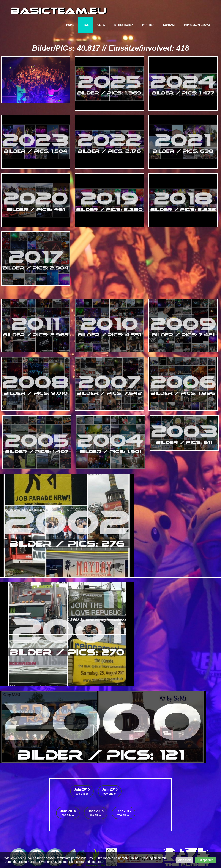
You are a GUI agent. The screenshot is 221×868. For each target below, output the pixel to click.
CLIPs (101, 25)
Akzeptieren (205, 860)
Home (70, 25)
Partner (148, 25)
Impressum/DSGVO (197, 25)
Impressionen (123, 25)
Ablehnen (185, 860)
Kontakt (169, 25)
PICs (86, 25)
